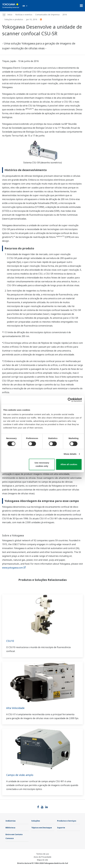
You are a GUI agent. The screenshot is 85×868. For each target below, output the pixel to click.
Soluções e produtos (14, 19)
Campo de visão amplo (20, 775)
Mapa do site (42, 860)
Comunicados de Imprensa (47, 15)
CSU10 (10, 641)
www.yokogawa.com (14, 568)
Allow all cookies (69, 464)
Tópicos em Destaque (42, 828)
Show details (70, 454)
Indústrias (11, 821)
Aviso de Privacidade (42, 857)
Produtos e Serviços (67, 821)
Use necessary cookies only (42, 464)
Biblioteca (10, 828)
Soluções (36, 821)
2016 (65, 15)
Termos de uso (43, 854)
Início (10, 15)
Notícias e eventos (24, 15)
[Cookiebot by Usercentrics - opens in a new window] (70, 400)
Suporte (61, 828)
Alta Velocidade (15, 708)
